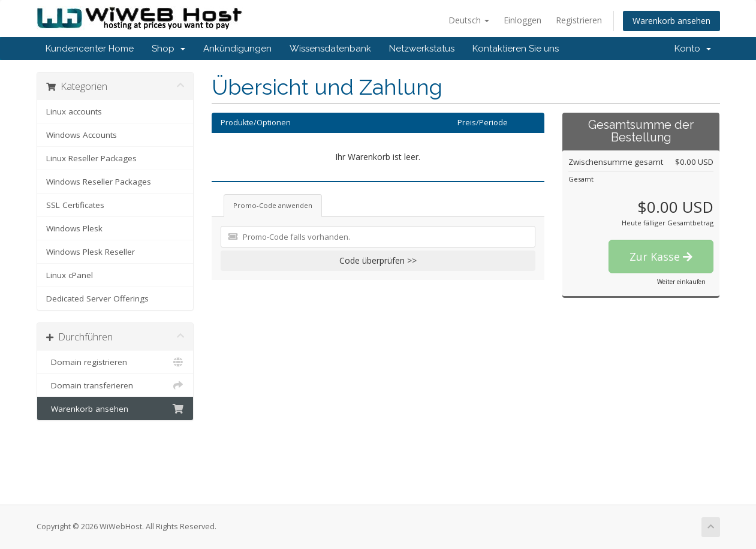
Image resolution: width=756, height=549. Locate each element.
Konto (693, 49)
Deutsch (469, 20)
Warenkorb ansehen (671, 21)
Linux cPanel (70, 275)
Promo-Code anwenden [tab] (273, 205)
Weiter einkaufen (681, 282)
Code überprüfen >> (378, 260)
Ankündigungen (237, 49)
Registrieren (579, 20)
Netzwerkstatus (422, 49)
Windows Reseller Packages (99, 182)
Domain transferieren (115, 385)
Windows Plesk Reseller (91, 252)
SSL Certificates (75, 205)
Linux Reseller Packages (91, 158)
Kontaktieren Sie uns (516, 49)
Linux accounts (74, 111)
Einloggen (522, 20)
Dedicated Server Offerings (97, 298)
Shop (168, 49)
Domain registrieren (115, 362)
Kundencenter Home (90, 49)
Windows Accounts (82, 135)
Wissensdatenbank (330, 49)
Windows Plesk (74, 228)
